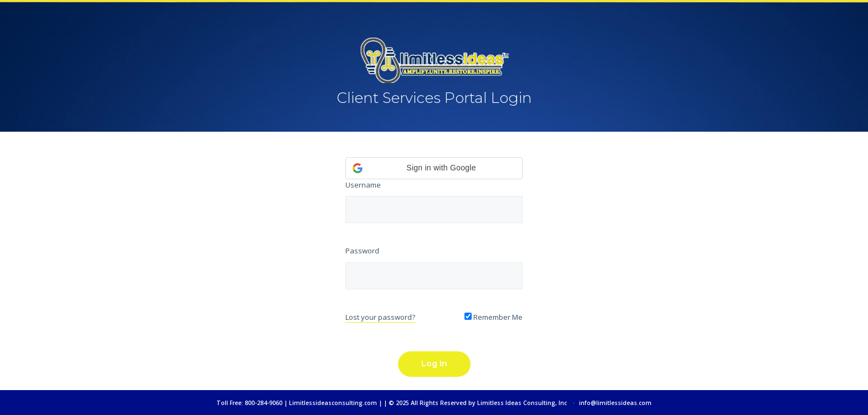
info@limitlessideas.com (615, 403)
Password (362, 251)
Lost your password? (380, 317)
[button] (434, 168)
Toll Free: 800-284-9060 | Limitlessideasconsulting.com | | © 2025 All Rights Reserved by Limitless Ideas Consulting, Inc (392, 403)
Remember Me (494, 317)
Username (363, 185)
